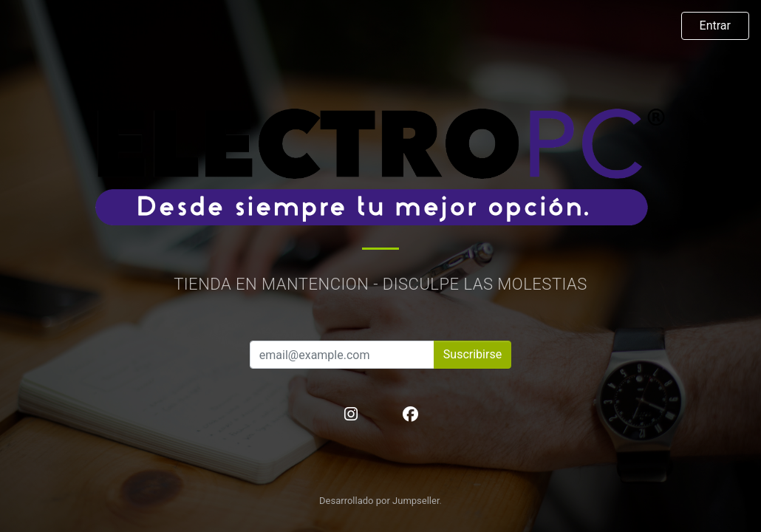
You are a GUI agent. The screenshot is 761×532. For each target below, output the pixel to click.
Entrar (715, 25)
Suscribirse (472, 354)
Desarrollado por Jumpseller (379, 501)
